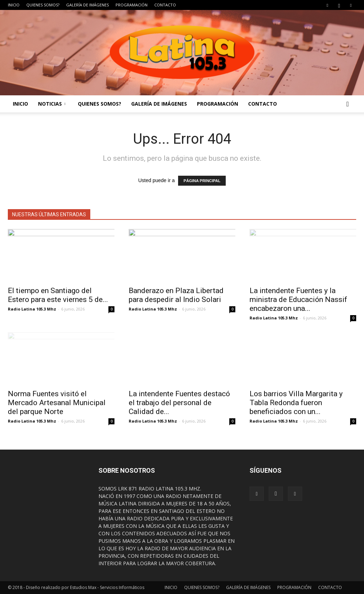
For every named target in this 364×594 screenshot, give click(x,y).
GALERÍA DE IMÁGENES (87, 5)
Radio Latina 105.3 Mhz (32, 309)
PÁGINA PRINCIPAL (202, 181)
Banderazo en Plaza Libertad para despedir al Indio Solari (176, 295)
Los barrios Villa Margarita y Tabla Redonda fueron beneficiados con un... (296, 403)
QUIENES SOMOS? (43, 5)
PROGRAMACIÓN (132, 5)
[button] (348, 104)
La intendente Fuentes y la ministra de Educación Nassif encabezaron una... (298, 299)
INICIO (14, 5)
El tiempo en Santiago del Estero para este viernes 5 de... (58, 295)
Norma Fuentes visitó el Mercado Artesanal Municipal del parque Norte (57, 403)
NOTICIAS (52, 104)
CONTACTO (165, 5)
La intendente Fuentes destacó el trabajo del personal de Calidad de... (179, 403)
